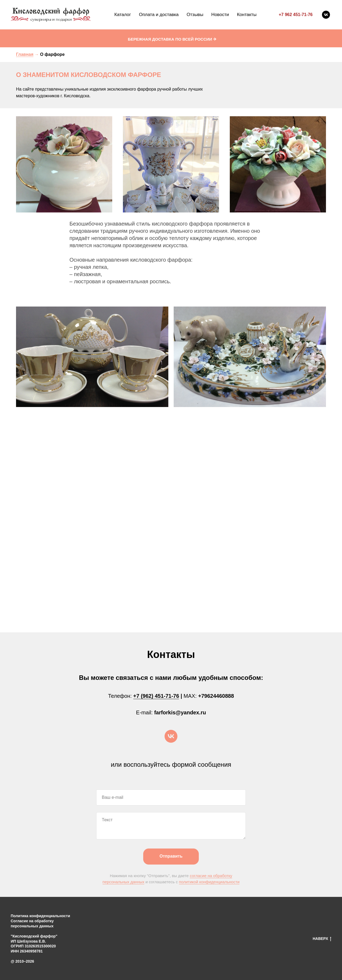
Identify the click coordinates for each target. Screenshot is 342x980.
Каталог (123, 15)
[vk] (326, 15)
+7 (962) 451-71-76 (156, 696)
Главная (25, 54)
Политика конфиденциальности (40, 916)
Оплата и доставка (159, 15)
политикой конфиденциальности (209, 882)
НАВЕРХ (322, 939)
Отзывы (195, 15)
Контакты (247, 15)
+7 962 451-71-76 (296, 15)
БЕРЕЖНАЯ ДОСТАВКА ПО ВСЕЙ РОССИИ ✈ (172, 39)
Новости (220, 15)
